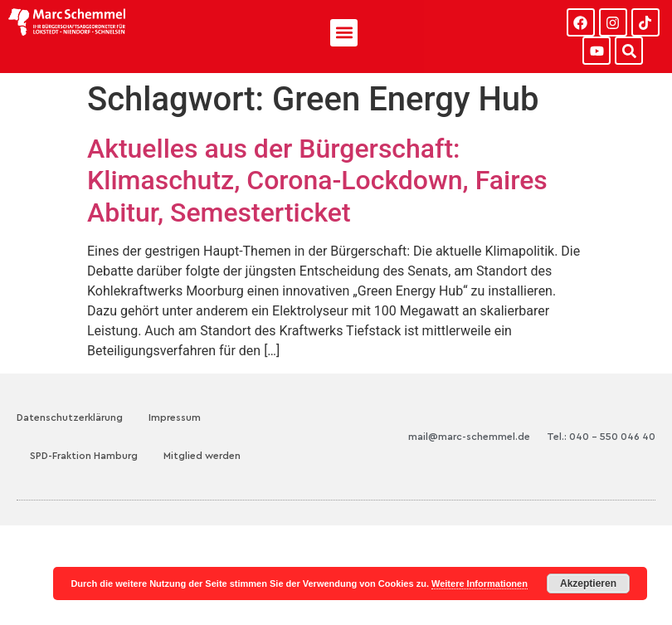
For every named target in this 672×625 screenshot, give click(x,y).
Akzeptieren (588, 583)
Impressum (175, 417)
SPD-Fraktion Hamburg (84, 456)
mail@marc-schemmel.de (469, 437)
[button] (344, 33)
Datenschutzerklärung (70, 417)
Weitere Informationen (480, 583)
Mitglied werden (202, 456)
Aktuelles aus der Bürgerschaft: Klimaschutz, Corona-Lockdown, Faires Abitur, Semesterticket (317, 181)
